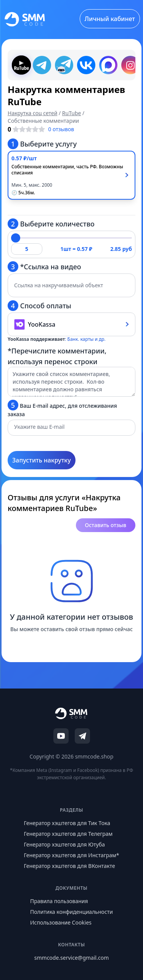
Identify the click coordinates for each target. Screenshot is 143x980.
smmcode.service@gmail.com (71, 958)
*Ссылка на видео (44, 267)
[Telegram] (82, 736)
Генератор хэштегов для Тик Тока (67, 823)
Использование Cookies (61, 922)
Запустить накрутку (42, 460)
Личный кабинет (110, 19)
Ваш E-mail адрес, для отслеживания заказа (62, 409)
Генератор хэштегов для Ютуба (64, 844)
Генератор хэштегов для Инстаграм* (71, 855)
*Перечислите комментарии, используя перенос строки (57, 356)
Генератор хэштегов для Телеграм (68, 834)
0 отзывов (61, 129)
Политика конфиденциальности (71, 912)
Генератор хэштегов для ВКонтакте (69, 866)
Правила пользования (59, 901)
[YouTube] (61, 736)
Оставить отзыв (106, 525)
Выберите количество (51, 224)
